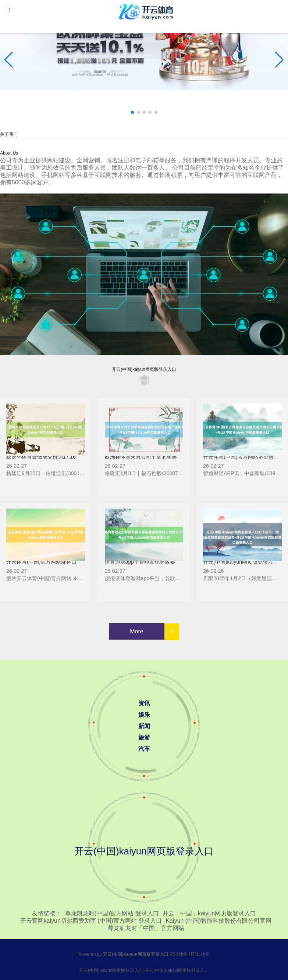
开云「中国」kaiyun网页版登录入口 (209, 913)
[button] (279, 60)
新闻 (144, 726)
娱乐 (144, 715)
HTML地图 (199, 954)
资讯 (144, 703)
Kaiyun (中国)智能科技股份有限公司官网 (218, 921)
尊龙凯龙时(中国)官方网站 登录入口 (112, 913)
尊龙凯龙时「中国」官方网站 (146, 928)
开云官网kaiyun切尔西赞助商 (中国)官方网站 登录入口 (91, 921)
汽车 (144, 749)
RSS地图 (179, 954)
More (136, 631)
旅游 (144, 737)
